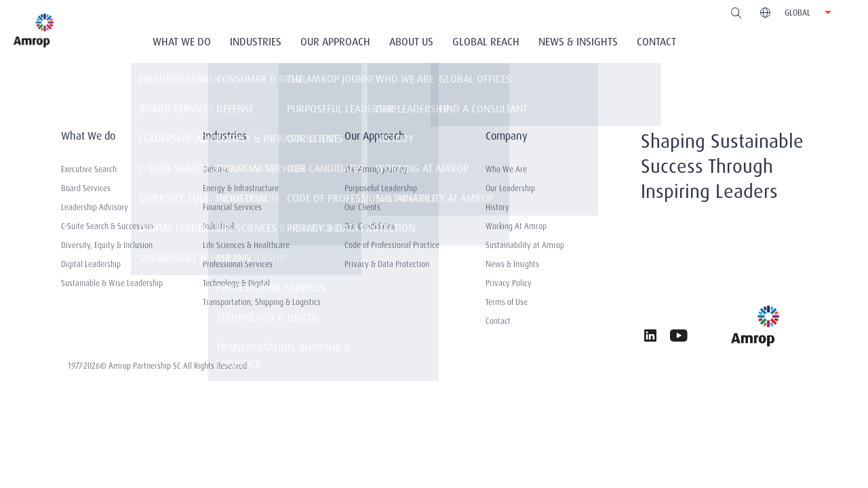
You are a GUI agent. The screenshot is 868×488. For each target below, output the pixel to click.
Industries (256, 42)
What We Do (182, 42)
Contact (656, 42)
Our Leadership (510, 188)
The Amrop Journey (376, 169)
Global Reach (486, 42)
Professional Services (238, 264)
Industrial (218, 226)
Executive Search (89, 169)
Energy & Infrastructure (241, 188)
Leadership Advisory (95, 207)
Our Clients (362, 207)
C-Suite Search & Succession (107, 226)
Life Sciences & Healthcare (246, 245)
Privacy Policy (509, 283)
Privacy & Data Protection (387, 264)
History (497, 207)
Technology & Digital (236, 283)
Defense (216, 169)
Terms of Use (507, 302)
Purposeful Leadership (381, 188)
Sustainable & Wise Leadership (112, 283)
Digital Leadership (91, 264)
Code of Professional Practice (392, 245)
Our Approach (335, 42)
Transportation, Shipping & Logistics (262, 302)
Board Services (86, 188)
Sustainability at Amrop (525, 245)
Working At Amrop (516, 226)
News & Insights (578, 42)
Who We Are (506, 169)
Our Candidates (370, 226)
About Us (411, 42)
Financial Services (232, 207)
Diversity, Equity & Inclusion (107, 245)
